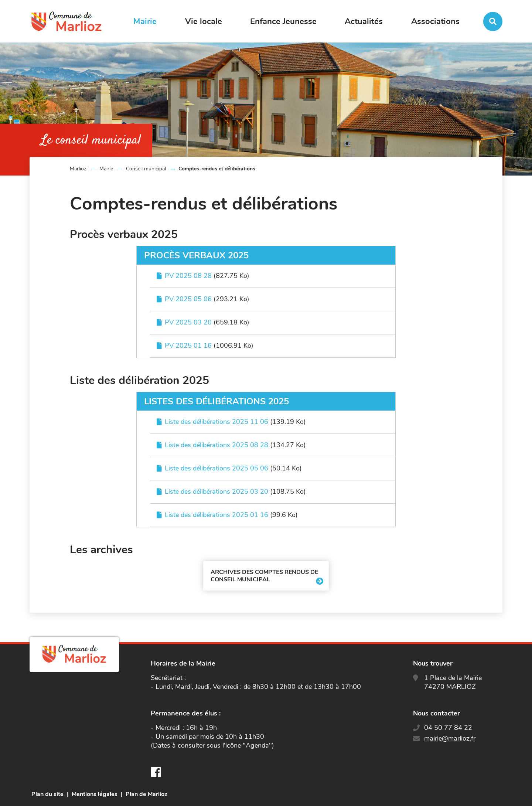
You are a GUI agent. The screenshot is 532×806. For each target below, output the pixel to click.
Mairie (106, 169)
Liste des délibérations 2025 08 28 (216, 445)
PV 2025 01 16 (188, 346)
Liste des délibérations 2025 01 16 (216, 515)
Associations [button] (435, 21)
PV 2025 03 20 (188, 322)
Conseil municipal (146, 169)
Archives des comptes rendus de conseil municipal (264, 576)
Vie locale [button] (204, 21)
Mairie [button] (145, 21)
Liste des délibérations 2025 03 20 (216, 492)
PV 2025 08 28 (188, 276)
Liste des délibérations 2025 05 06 (216, 468)
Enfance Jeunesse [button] (283, 21)
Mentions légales (95, 794)
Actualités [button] (364, 21)
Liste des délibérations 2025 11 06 (216, 422)
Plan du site (47, 794)
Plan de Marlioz (146, 794)
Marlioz (78, 169)
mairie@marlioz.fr (450, 738)
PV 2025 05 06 (188, 299)
